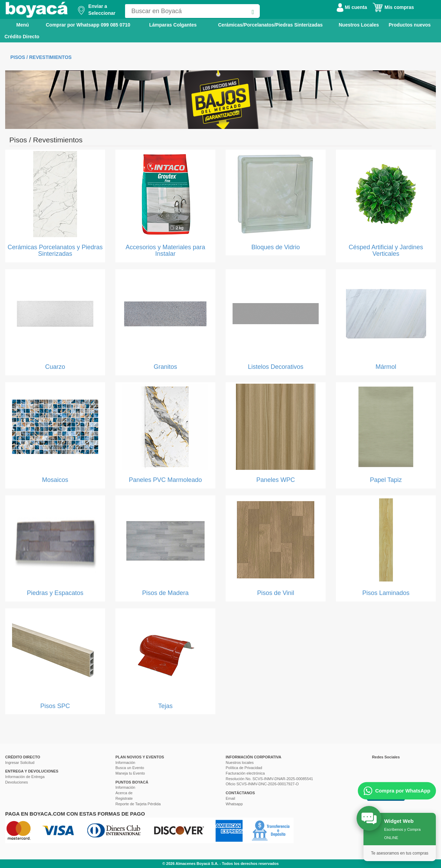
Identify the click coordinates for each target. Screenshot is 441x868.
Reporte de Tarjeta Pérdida (138, 804)
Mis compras (393, 7)
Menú (18, 24)
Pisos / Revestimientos (41, 57)
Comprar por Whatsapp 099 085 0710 (88, 25)
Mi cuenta (352, 7)
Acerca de (124, 793)
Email (230, 798)
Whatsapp (234, 804)
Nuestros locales (240, 763)
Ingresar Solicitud (20, 763)
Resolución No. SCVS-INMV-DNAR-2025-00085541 (269, 779)
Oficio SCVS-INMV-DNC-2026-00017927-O (262, 784)
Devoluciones (17, 782)
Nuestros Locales (359, 25)
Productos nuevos (410, 25)
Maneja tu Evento (130, 773)
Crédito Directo (22, 37)
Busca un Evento (130, 768)
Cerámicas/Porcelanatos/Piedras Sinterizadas (270, 25)
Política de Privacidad (244, 768)
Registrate (124, 798)
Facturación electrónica (245, 773)
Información (125, 763)
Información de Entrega (25, 777)
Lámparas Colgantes (173, 25)
